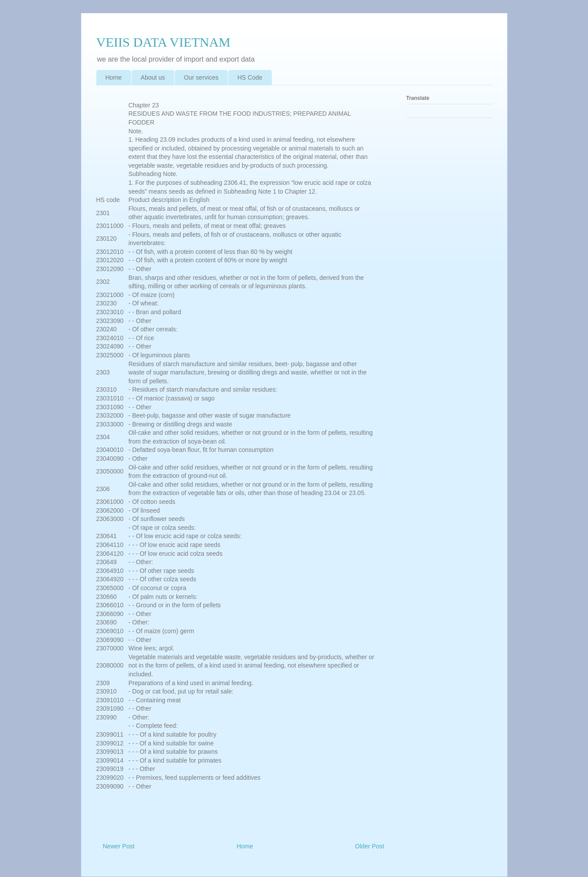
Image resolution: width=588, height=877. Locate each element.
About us (153, 77)
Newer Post (119, 846)
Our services (201, 77)
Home (114, 77)
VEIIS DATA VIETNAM (163, 42)
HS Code (250, 77)
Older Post (369, 846)
